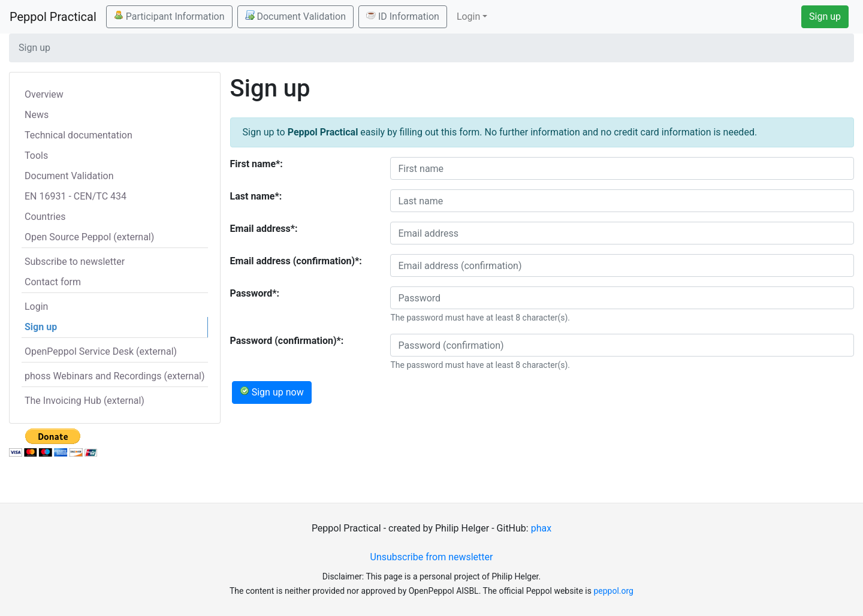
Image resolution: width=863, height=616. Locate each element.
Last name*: (256, 196)
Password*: (255, 293)
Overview (44, 94)
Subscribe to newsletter (75, 262)
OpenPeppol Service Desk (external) (101, 351)
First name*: (257, 164)
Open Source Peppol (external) (89, 237)
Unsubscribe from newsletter (432, 557)
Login (36, 307)
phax (541, 528)
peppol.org (613, 591)
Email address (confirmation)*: (296, 261)
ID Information (403, 16)
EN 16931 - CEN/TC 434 (76, 196)
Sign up (825, 16)
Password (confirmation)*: (287, 341)
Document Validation (295, 16)
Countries (45, 217)
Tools (36, 155)
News (37, 115)
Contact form (53, 282)
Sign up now (272, 392)
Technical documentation (79, 135)
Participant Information (169, 16)
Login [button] (468, 16)
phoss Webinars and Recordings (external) (115, 376)
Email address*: (264, 229)
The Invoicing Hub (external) (85, 401)
